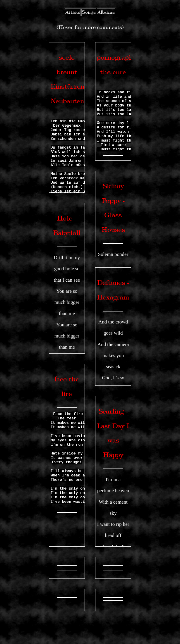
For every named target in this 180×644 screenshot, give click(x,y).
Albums (106, 12)
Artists (73, 12)
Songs (89, 12)
